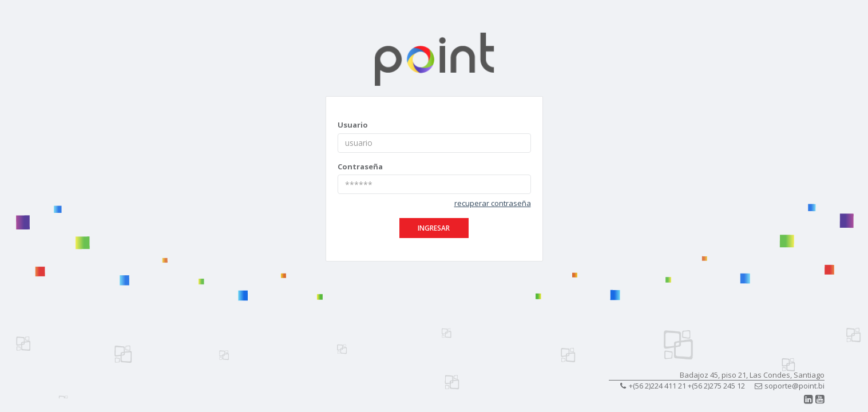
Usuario (353, 125)
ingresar (434, 228)
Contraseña (360, 167)
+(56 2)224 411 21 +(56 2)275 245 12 (682, 386)
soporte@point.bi (790, 386)
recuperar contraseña (493, 203)
